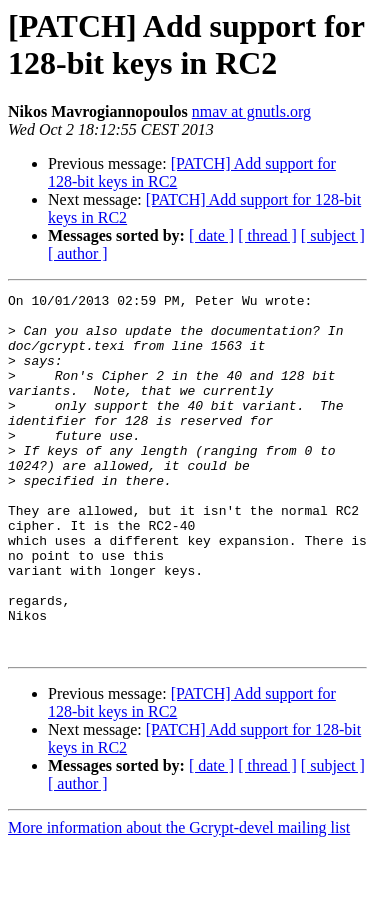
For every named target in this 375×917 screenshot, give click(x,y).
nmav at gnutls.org (251, 111)
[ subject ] (333, 235)
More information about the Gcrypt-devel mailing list (179, 899)
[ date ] (211, 235)
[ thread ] (267, 235)
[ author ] (78, 253)
